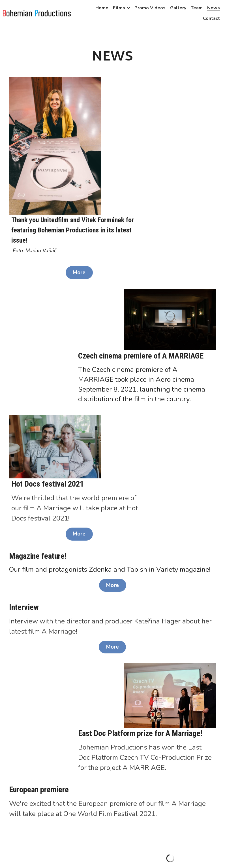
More (153, 165)
